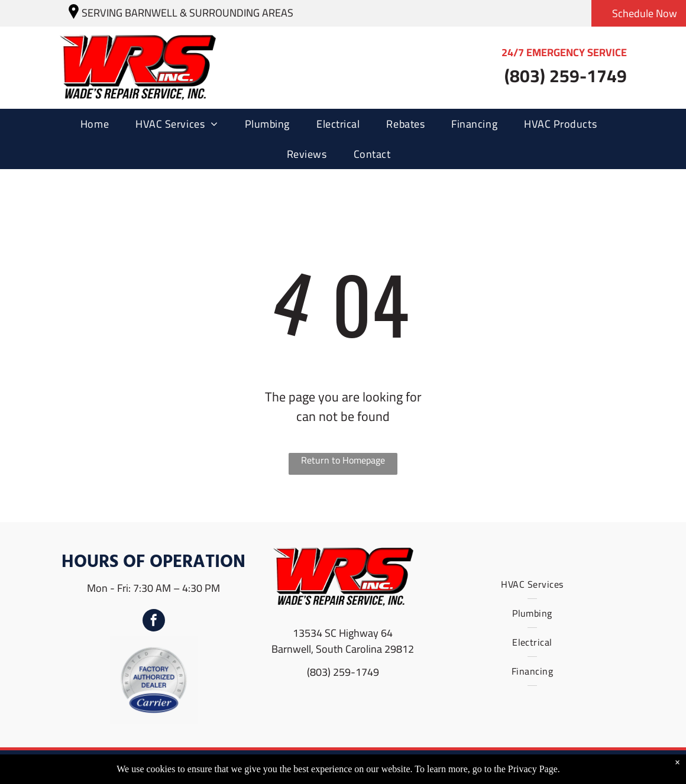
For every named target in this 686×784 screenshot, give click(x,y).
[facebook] (154, 622)
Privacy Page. (534, 769)
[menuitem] (99, 124)
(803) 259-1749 (343, 672)
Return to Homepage (343, 461)
